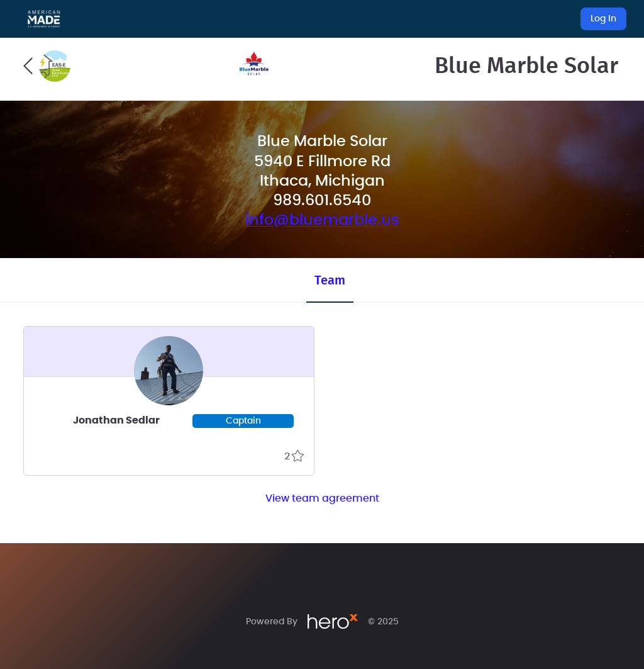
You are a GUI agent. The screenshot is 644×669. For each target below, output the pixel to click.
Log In (603, 19)
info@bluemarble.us (322, 220)
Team (330, 281)
